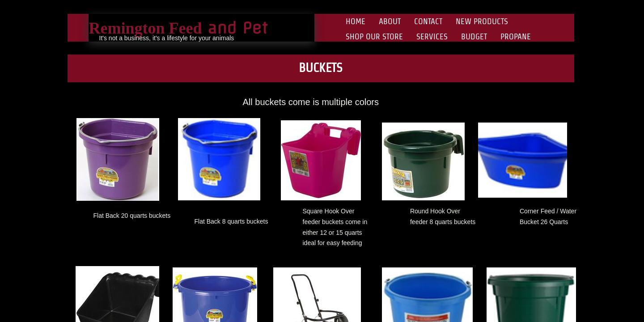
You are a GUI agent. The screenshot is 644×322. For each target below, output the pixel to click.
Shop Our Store (374, 36)
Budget (474, 36)
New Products (482, 21)
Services (432, 36)
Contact (428, 21)
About (390, 21)
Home (356, 21)
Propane (516, 36)
